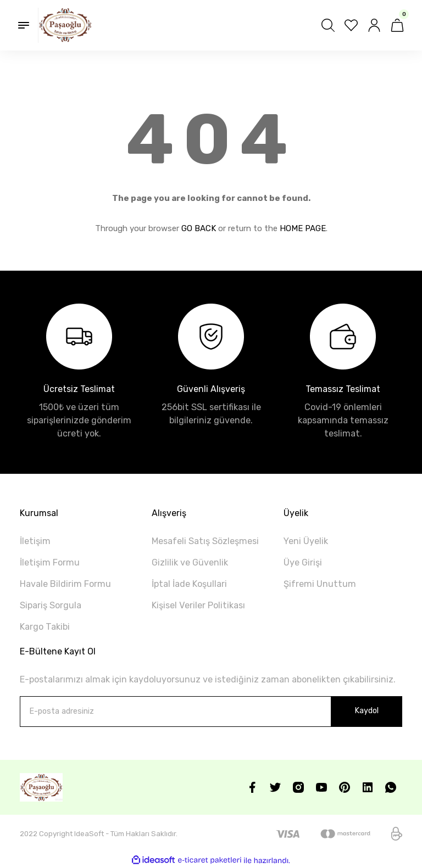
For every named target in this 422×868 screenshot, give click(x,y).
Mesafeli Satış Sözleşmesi (205, 541)
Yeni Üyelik (306, 541)
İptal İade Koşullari (189, 584)
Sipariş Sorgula (51, 605)
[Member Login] (374, 25)
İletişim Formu (50, 562)
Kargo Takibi (45, 627)
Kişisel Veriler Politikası (198, 605)
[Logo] (65, 25)
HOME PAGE (303, 228)
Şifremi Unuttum (320, 584)
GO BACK (199, 228)
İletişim (35, 541)
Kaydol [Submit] (367, 711)
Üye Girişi (303, 562)
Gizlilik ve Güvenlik (190, 562)
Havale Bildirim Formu (65, 584)
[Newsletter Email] (211, 712)
